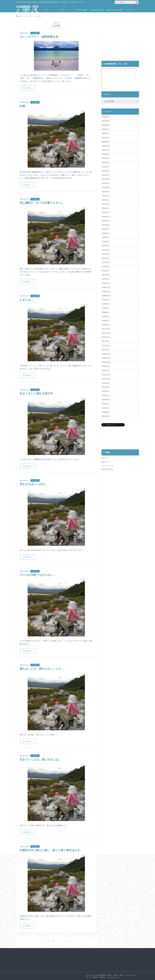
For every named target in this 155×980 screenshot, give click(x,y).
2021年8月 (106, 187)
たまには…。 (28, 299)
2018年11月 (106, 291)
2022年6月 (106, 162)
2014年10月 (106, 398)
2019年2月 (106, 278)
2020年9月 (106, 220)
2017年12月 (106, 328)
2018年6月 (106, 311)
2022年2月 (106, 171)
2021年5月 (106, 200)
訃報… (23, 106)
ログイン (105, 457)
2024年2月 (106, 129)
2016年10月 (106, 361)
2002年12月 (106, 415)
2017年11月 (106, 332)
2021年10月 (106, 179)
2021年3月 (106, 204)
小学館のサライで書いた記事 (114, 10)
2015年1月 (106, 394)
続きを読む (27, 88)
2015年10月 (106, 378)
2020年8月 (106, 224)
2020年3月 (106, 245)
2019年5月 (106, 266)
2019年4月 (106, 270)
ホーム (47, 10)
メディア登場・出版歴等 (80, 10)
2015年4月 (106, 382)
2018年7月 (106, 307)
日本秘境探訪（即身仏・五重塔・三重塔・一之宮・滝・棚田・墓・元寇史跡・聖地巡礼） (27, 12)
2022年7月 (106, 158)
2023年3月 (106, 142)
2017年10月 (106, 336)
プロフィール (64, 10)
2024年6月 (106, 125)
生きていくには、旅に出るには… (40, 759)
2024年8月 (106, 121)
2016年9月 (106, 365)
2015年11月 (106, 374)
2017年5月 (106, 345)
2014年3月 (106, 403)
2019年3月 (106, 274)
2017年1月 (106, 349)
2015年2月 (106, 390)
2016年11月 (106, 357)
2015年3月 (106, 386)
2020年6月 (106, 233)
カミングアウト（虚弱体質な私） (40, 37)
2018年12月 (106, 287)
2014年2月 (106, 407)
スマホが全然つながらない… (37, 574)
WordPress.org (107, 468)
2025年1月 (106, 117)
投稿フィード (106, 461)
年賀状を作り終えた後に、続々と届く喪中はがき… (51, 849)
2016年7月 (106, 369)
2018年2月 (106, 320)
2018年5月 (106, 316)
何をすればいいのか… (33, 484)
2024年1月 (106, 133)
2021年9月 (106, 183)
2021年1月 (106, 212)
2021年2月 (106, 208)
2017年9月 (106, 340)
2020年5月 (106, 237)
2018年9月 (106, 299)
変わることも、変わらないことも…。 (43, 668)
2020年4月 (106, 241)
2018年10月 (106, 295)
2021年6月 (106, 195)
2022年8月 (106, 154)
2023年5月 (106, 137)
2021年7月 (106, 191)
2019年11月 (106, 249)
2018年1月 (106, 324)
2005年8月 (106, 411)
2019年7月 (106, 258)
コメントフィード (108, 464)
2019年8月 (106, 253)
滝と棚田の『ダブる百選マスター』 (42, 203)
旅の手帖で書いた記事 (97, 10)
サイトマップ (131, 10)
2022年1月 (106, 175)
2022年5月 (106, 166)
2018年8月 (106, 303)
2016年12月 (106, 353)
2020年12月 (106, 216)
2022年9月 (106, 150)
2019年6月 (106, 262)
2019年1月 (106, 282)
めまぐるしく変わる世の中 (36, 393)
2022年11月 (106, 146)
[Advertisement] (120, 41)
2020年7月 (106, 229)
